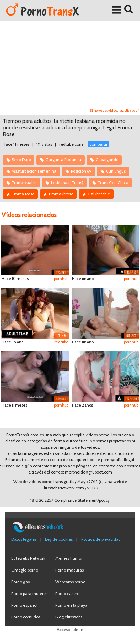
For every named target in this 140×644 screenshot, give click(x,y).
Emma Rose (23, 194)
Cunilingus (116, 171)
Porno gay (21, 582)
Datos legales (24, 539)
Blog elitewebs (69, 617)
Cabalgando (107, 160)
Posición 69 (81, 171)
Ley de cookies (59, 539)
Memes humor (69, 558)
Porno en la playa (71, 605)
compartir (98, 144)
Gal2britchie (99, 194)
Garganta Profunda (63, 160)
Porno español (24, 605)
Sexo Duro (21, 160)
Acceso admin (70, 629)
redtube (61, 342)
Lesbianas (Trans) (67, 182)
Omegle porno (25, 570)
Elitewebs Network (28, 558)
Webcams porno (70, 582)
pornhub (61, 279)
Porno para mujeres (29, 593)
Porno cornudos (26, 617)
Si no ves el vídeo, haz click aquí (114, 111)
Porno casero (67, 593)
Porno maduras (69, 570)
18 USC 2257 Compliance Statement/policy (70, 500)
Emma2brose (61, 194)
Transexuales (24, 182)
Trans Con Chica (113, 182)
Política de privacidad (101, 539)
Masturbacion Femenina (34, 171)
